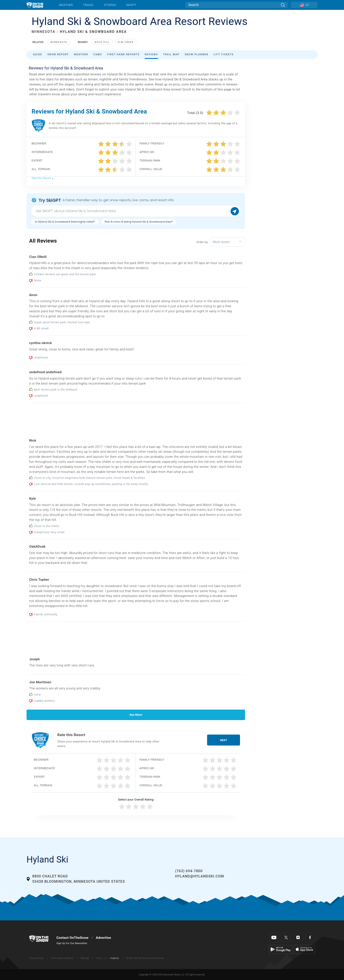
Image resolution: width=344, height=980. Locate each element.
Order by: (202, 242)
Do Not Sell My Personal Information (145, 958)
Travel (88, 5)
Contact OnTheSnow (72, 938)
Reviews (151, 54)
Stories (110, 5)
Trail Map (171, 54)
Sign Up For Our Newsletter (72, 943)
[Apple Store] (304, 949)
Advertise (103, 938)
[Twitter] (286, 937)
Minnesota (59, 42)
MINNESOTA (43, 32)
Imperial (115, 958)
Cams (98, 54)
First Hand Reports (123, 54)
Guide (38, 54)
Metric (106, 958)
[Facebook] (310, 937)
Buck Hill (102, 42)
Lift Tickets (224, 54)
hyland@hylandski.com (200, 876)
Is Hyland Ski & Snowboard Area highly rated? (65, 222)
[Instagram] (298, 937)
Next (224, 740)
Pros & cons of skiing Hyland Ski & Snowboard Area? (139, 222)
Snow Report (58, 54)
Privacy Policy (36, 958)
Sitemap (85, 958)
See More (136, 715)
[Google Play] (281, 949)
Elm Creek (126, 42)
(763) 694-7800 (189, 871)
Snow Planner (197, 54)
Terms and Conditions (62, 958)
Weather (66, 5)
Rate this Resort (43, 178)
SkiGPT (131, 5)
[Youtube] (274, 937)
